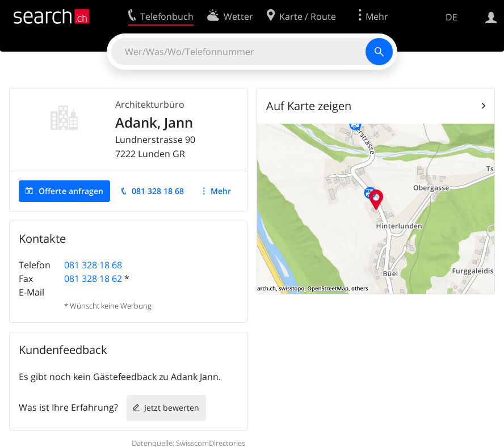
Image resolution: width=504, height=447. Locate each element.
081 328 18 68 (158, 191)
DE (451, 17)
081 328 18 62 (93, 279)
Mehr (221, 191)
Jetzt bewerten (172, 408)
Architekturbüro (150, 104)
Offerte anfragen (71, 191)
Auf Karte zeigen (309, 106)
